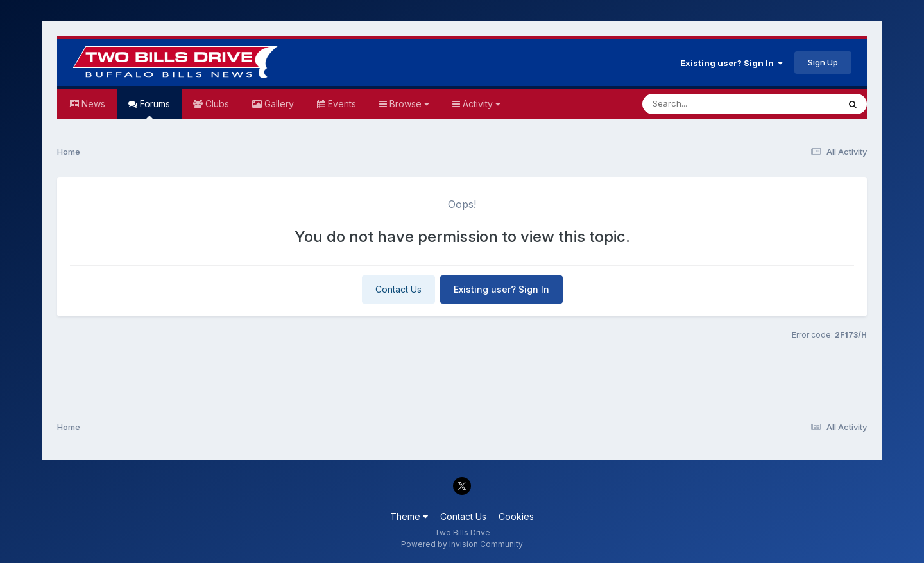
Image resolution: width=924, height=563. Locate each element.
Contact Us (398, 289)
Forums (154, 109)
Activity (480, 104)
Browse (408, 104)
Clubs (216, 104)
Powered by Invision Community (462, 544)
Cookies (516, 516)
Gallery (278, 104)
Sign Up (823, 62)
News (92, 104)
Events (341, 104)
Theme (409, 516)
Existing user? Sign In (732, 63)
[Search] (706, 104)
